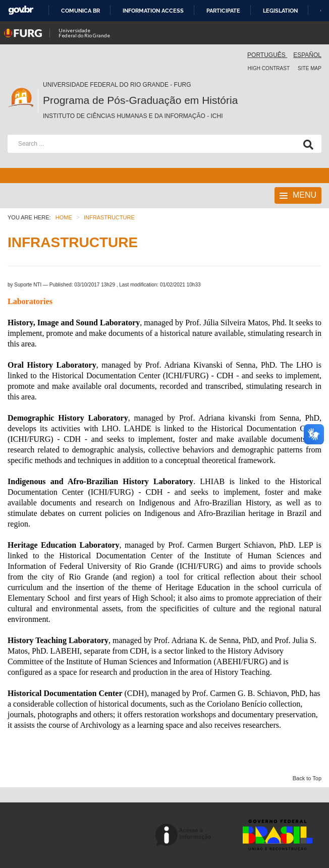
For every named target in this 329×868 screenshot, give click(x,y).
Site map (310, 68)
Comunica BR (80, 11)
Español (307, 55)
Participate (223, 11)
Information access (153, 11)
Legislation (280, 11)
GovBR (21, 10)
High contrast (269, 68)
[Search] (306, 144)
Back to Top (307, 778)
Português (267, 55)
